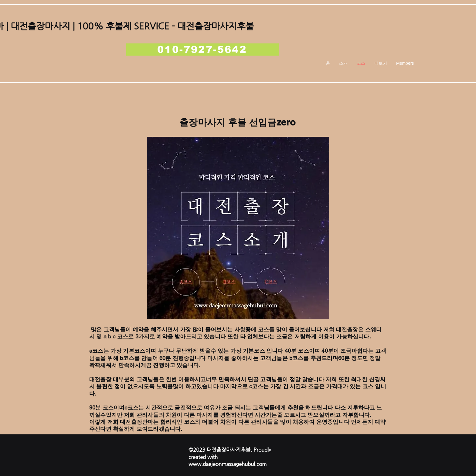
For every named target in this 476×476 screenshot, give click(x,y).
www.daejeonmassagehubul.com (228, 464)
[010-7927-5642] (203, 50)
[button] (381, 63)
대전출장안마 (136, 422)
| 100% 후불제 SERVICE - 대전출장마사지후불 (162, 26)
